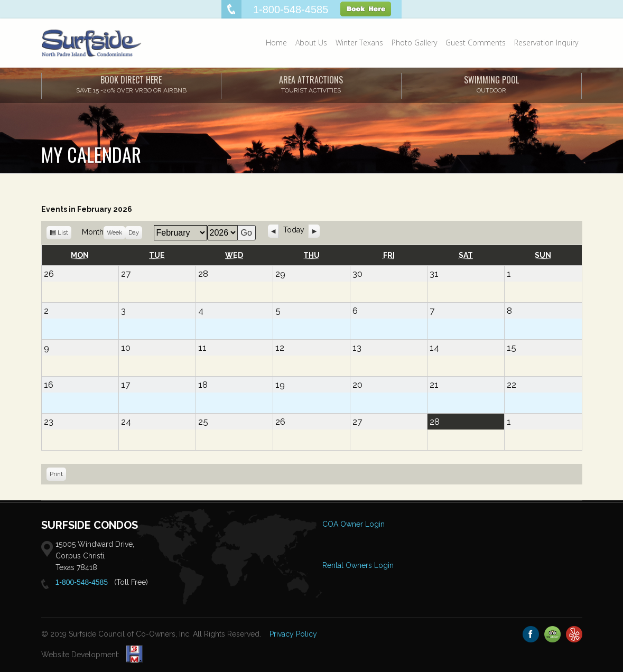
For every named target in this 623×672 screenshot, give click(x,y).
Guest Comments (476, 43)
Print (58, 475)
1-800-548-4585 (82, 582)
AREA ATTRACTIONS (311, 84)
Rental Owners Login (358, 565)
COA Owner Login (354, 524)
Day (134, 232)
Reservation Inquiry (546, 43)
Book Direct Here (131, 84)
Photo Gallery (414, 43)
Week (114, 232)
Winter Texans (359, 43)
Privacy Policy (293, 634)
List (63, 234)
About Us (311, 43)
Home (276, 43)
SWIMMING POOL (491, 84)
